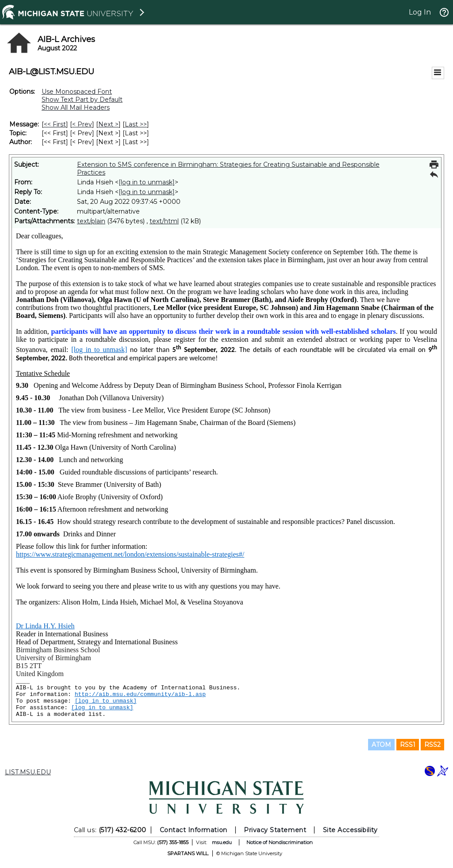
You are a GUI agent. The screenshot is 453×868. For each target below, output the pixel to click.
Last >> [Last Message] (136, 124)
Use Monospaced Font (77, 92)
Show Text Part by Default (82, 99)
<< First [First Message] (55, 124)
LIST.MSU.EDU (28, 772)
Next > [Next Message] (108, 124)
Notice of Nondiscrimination (280, 842)
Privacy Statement (275, 830)
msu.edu (222, 842)
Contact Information (194, 830)
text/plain (91, 221)
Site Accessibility (350, 830)
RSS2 (432, 745)
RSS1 (408, 745)
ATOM (381, 745)
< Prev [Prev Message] (82, 124)
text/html (164, 221)
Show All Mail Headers (76, 107)
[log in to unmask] (147, 182)
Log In (420, 12)
